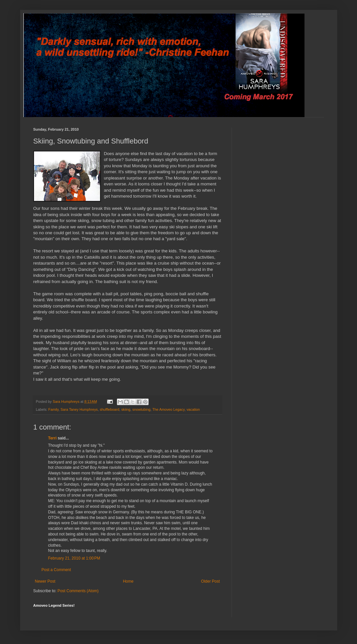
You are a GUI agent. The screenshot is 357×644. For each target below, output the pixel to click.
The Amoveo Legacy (168, 409)
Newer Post (45, 581)
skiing (126, 409)
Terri (53, 438)
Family (53, 409)
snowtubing (142, 409)
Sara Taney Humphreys (79, 409)
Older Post (211, 581)
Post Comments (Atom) (78, 591)
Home (128, 581)
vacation (193, 409)
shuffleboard (109, 409)
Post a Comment (56, 570)
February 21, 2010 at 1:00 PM (74, 558)
